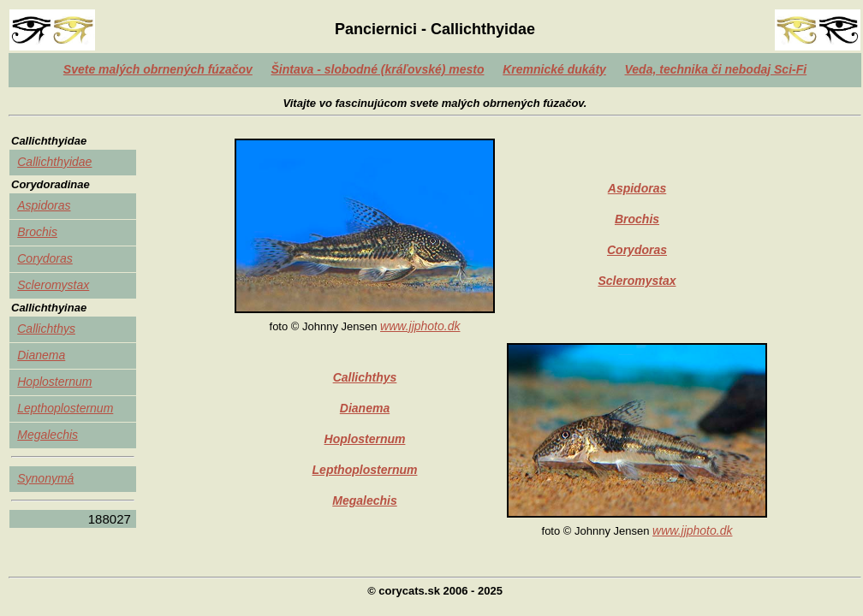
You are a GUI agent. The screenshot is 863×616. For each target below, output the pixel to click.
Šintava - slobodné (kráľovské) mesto (377, 69)
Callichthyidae (54, 162)
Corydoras (45, 258)
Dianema (41, 355)
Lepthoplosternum (65, 408)
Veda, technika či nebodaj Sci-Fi (716, 69)
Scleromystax (53, 285)
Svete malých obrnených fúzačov (158, 69)
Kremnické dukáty (554, 69)
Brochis (37, 232)
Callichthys (46, 329)
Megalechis (48, 435)
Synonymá (45, 478)
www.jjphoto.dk (420, 326)
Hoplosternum (54, 382)
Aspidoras (44, 205)
